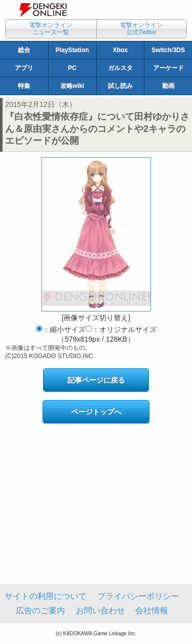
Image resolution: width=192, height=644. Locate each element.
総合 (24, 50)
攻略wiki (72, 86)
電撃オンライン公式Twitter (141, 29)
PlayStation (72, 50)
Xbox (120, 50)
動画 (168, 86)
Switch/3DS (168, 50)
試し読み (120, 86)
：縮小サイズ (61, 329)
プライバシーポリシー (138, 596)
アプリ (24, 68)
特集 (24, 86)
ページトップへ (96, 412)
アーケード (168, 68)
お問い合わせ (100, 610)
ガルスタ (120, 68)
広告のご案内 (40, 610)
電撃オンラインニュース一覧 (51, 29)
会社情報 (152, 610)
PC (72, 68)
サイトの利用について (46, 596)
